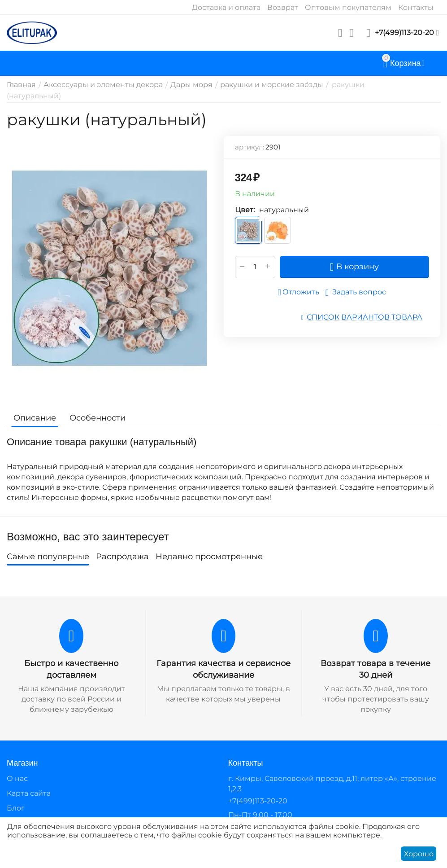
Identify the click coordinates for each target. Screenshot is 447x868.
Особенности (98, 418)
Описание (35, 418)
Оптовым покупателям (348, 7)
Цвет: (245, 210)
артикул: (250, 147)
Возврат (283, 7)
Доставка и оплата (226, 7)
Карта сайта (29, 793)
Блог (16, 808)
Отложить (298, 292)
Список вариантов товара (365, 317)
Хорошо (419, 854)
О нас (17, 778)
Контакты (416, 7)
